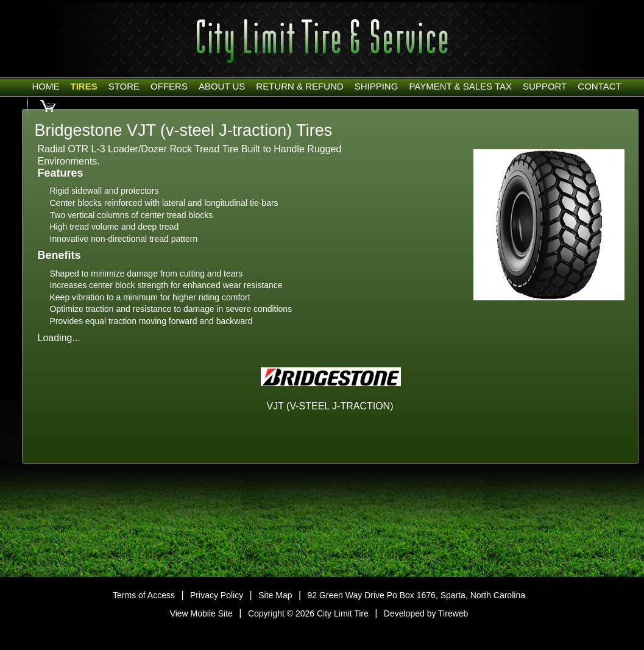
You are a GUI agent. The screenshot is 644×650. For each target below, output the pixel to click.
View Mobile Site (201, 613)
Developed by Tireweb (426, 613)
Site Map (275, 595)
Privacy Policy (217, 595)
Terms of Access (144, 595)
